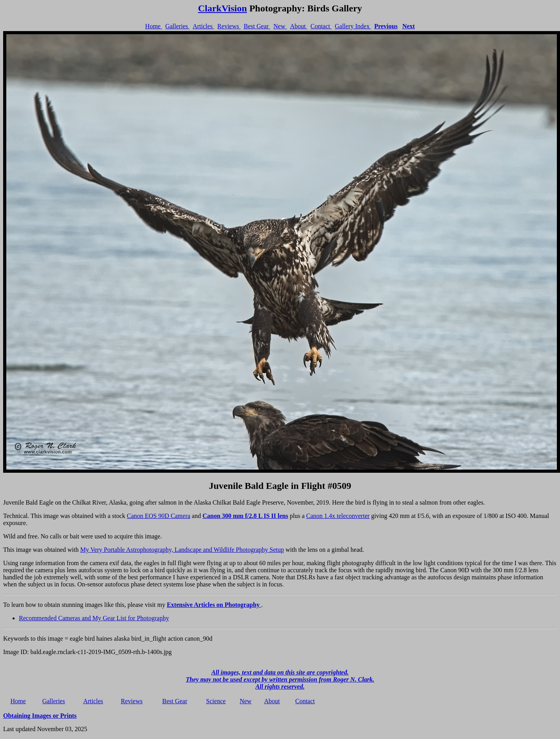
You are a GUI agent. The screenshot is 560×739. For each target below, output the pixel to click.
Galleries (177, 26)
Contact (321, 26)
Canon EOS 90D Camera (159, 516)
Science (216, 701)
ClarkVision (222, 8)
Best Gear (257, 26)
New (280, 26)
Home (154, 26)
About (298, 26)
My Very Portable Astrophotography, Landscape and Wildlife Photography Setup (182, 550)
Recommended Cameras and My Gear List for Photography (94, 618)
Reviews (229, 26)
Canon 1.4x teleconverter (338, 516)
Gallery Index (353, 26)
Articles (204, 26)
